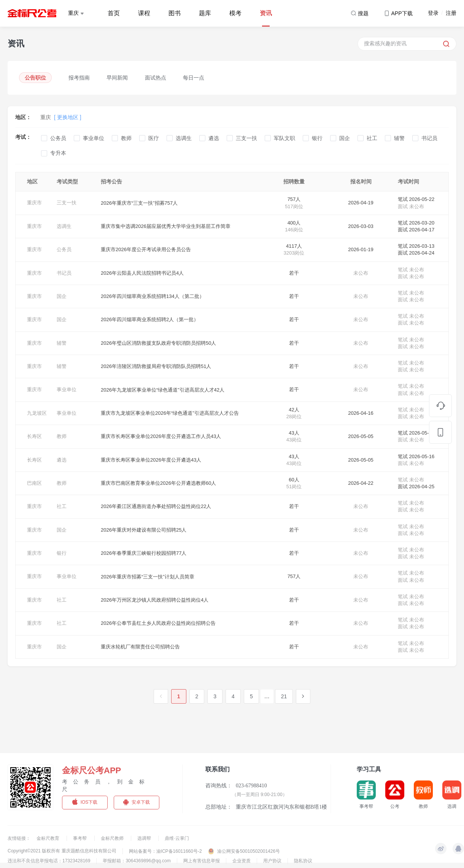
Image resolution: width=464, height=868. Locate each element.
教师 (126, 138)
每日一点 (194, 78)
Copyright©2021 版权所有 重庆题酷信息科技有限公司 (62, 851)
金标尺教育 (48, 838)
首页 (114, 13)
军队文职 (284, 138)
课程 (144, 13)
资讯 (266, 13)
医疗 (154, 138)
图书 (175, 13)
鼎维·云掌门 (177, 838)
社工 (372, 138)
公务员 (58, 138)
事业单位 (94, 138)
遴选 (214, 138)
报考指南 (79, 78)
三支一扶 (246, 138)
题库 (205, 13)
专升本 (58, 153)
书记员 (429, 138)
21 (284, 696)
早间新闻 (117, 78)
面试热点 (156, 78)
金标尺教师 (113, 838)
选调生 (184, 138)
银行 (317, 138)
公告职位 (35, 78)
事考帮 (80, 838)
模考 (235, 13)
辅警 (399, 138)
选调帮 (145, 838)
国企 (345, 138)
